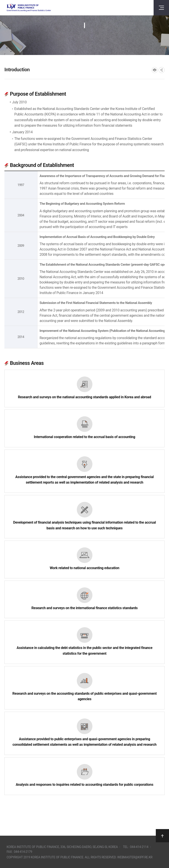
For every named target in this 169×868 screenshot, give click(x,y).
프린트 (155, 70)
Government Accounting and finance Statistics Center (29, 8)
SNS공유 (162, 70)
